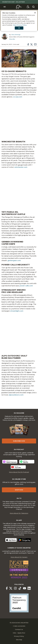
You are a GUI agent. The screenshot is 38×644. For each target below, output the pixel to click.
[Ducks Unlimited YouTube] (25, 588)
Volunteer (20, 2)
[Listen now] (10, 462)
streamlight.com (17, 311)
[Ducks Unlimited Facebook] (7, 588)
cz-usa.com (18, 97)
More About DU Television (19, 513)
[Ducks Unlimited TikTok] (20, 588)
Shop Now (19, 490)
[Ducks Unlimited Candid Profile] (19, 603)
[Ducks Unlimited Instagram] (15, 588)
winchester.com (21, 167)
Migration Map (8, 2)
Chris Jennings (16, 35)
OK (19, 28)
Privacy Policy (19, 636)
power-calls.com (26, 286)
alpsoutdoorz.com (16, 395)
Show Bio (12, 39)
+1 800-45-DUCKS (19, 626)
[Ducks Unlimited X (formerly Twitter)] (11, 588)
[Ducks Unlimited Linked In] (29, 588)
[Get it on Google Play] (25, 540)
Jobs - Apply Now (19, 633)
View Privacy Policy (20, 25)
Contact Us (19, 629)
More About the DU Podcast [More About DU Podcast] (19, 472)
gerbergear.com (14, 261)
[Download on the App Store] (11, 540)
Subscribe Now (19, 441)
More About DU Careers (19, 557)
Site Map (19, 640)
